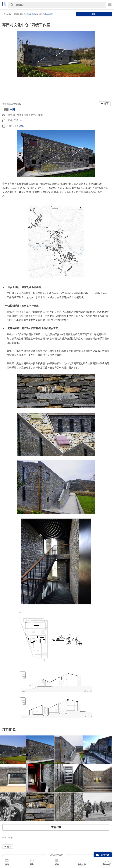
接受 (94, 14)
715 (16, 120)
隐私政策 (35, 14)
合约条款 (29, 14)
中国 (12, 109)
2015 (22, 126)
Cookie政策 (49, 14)
